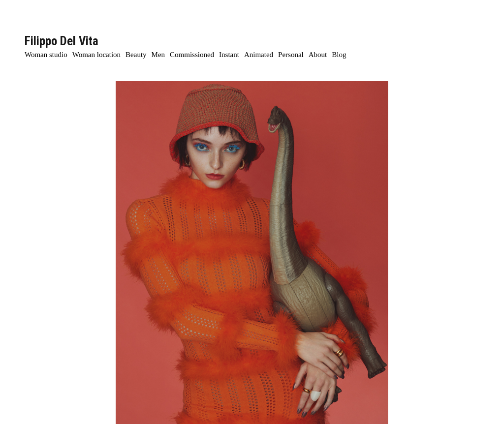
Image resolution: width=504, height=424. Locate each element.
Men (158, 55)
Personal (291, 55)
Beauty (136, 55)
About (318, 55)
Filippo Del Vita (62, 41)
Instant (229, 55)
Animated (259, 55)
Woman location (96, 55)
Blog (339, 55)
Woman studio (46, 55)
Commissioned (192, 55)
